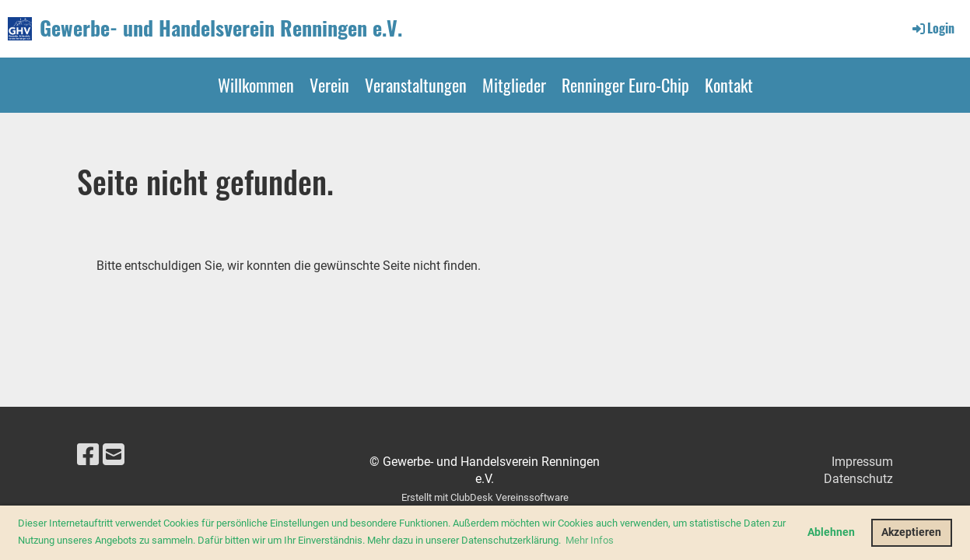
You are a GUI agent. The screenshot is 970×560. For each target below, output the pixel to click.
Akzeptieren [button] (911, 532)
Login (932, 28)
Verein (329, 85)
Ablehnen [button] (831, 532)
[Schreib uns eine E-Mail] (114, 455)
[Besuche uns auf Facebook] (88, 455)
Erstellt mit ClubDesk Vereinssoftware (485, 497)
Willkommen (256, 85)
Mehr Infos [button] (590, 540)
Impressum (862, 462)
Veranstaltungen (416, 85)
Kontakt (729, 85)
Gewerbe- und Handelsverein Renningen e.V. (221, 28)
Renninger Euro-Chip (625, 85)
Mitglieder (514, 85)
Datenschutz (858, 479)
